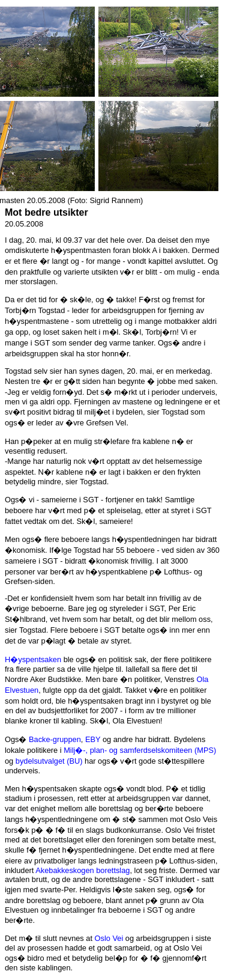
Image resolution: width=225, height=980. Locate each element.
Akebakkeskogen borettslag (82, 870)
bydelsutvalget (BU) (49, 761)
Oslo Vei (109, 938)
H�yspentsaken (33, 659)
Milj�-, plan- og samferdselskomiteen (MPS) (140, 750)
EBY (93, 739)
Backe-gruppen (55, 739)
